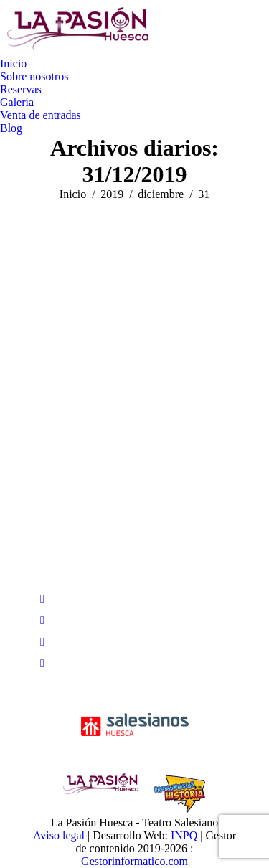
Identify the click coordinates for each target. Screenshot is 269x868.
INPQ (184, 835)
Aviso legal (59, 835)
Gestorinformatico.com (134, 861)
